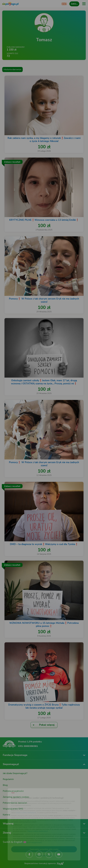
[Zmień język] (8, 786)
